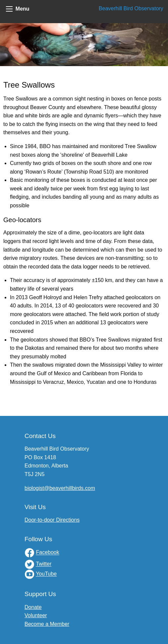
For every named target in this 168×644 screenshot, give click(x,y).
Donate (33, 607)
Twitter (44, 564)
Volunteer (36, 615)
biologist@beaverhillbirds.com (60, 488)
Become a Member (47, 624)
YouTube (46, 574)
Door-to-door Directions (52, 520)
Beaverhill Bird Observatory (131, 8)
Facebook (47, 553)
